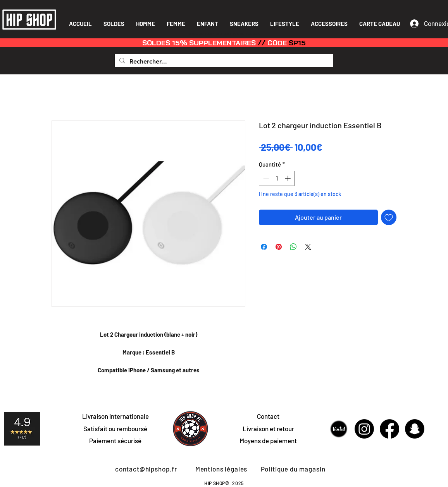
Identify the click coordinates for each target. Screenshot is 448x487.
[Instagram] (364, 429)
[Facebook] (389, 429)
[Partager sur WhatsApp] (293, 247)
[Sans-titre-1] (339, 429)
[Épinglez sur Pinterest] (279, 247)
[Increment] (289, 178)
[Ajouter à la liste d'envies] (389, 217)
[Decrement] (265, 178)
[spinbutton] (277, 178)
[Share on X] (308, 247)
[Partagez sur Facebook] (264, 247)
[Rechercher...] (223, 62)
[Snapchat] (415, 429)
